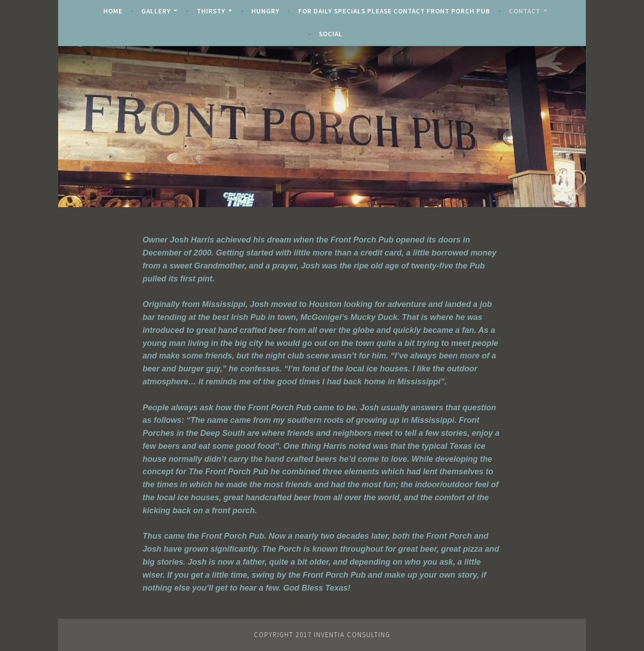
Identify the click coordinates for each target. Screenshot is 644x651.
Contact (525, 11)
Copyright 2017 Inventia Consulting (322, 635)
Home (113, 11)
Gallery (156, 11)
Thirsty (211, 11)
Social (331, 34)
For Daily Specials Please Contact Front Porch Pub (394, 11)
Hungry (265, 11)
